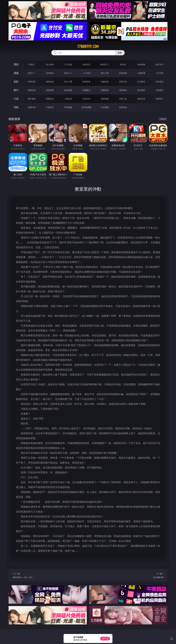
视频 (16, 73)
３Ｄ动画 (86, 73)
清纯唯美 (123, 90)
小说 (16, 99)
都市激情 (32, 99)
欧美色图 (68, 90)
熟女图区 (141, 90)
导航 (16, 107)
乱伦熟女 (141, 82)
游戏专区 (86, 64)
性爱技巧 (159, 99)
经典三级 (123, 82)
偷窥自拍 (32, 90)
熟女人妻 (105, 73)
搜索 (120, 53)
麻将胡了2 (105, 64)
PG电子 (32, 64)
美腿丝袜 (105, 90)
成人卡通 (68, 82)
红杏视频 (105, 107)
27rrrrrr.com (88, 46)
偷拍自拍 (50, 82)
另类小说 (123, 99)
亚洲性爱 (32, 82)
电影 (16, 82)
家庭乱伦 (50, 99)
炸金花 (123, 64)
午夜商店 (50, 107)
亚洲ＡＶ (32, 73)
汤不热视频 (86, 107)
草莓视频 (68, 107)
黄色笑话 (141, 99)
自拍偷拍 (50, 73)
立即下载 (105, 639)
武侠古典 (86, 99)
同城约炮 (32, 107)
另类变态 (159, 82)
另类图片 (159, 90)
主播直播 (141, 73)
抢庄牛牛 (159, 64)
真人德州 (50, 64)
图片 (16, 90)
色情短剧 (123, 107)
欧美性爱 (86, 82)
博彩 (16, 64)
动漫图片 (86, 90)
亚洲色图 (50, 90)
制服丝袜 (105, 82)
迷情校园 (105, 99)
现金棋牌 (141, 64)
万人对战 (68, 64)
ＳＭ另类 (159, 73)
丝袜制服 (123, 73)
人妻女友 (68, 99)
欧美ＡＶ (68, 73)
